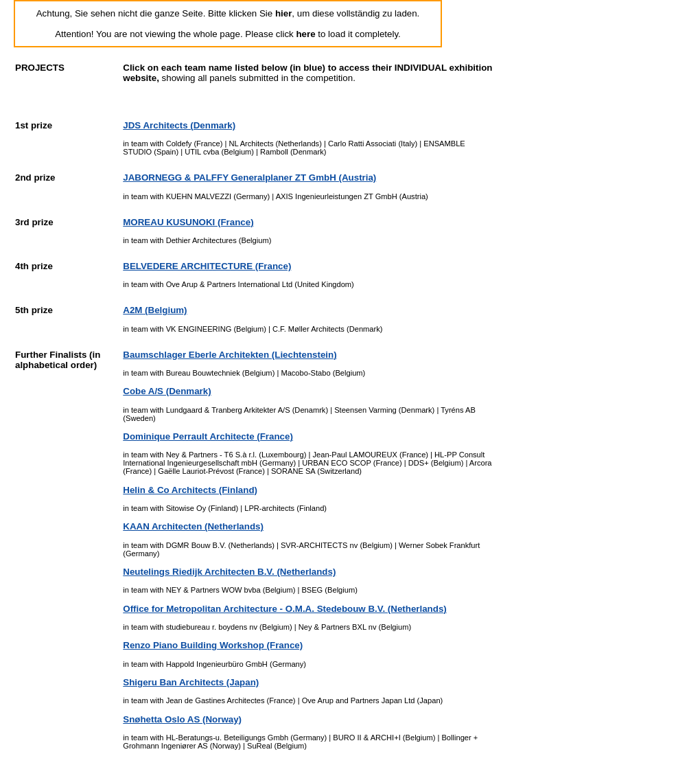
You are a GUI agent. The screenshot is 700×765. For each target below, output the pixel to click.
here (305, 34)
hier (283, 13)
